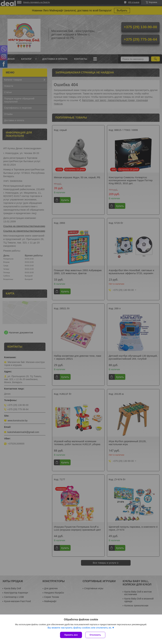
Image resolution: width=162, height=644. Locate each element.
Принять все (71, 635)
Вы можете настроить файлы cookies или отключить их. (80, 628)
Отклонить (95, 635)
